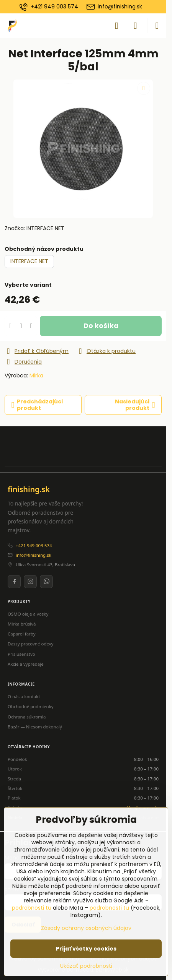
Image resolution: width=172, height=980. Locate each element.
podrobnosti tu (32, 908)
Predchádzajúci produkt (37, 405)
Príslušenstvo (21, 654)
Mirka (36, 375)
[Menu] (157, 26)
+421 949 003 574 (34, 545)
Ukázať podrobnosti (86, 966)
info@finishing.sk (34, 555)
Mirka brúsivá (22, 624)
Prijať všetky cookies (86, 949)
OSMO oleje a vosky (28, 614)
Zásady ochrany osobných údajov (86, 928)
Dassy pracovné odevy (30, 644)
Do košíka (101, 326)
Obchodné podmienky (31, 706)
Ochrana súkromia (27, 717)
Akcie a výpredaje (26, 664)
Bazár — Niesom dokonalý (35, 727)
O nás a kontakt (24, 696)
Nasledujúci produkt (135, 405)
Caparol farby (22, 634)
